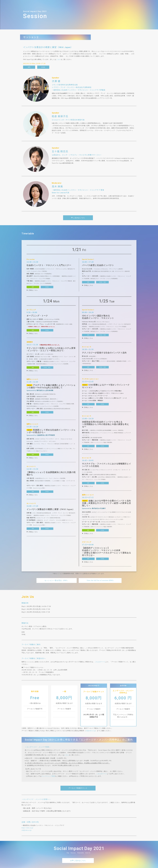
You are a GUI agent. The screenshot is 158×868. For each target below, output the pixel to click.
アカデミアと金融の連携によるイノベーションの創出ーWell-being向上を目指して (51, 386)
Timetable (81, 853)
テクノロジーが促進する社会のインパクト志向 (104, 353)
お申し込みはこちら (78, 860)
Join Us (88, 853)
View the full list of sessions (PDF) (100, 580)
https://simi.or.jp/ (27, 828)
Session (73, 853)
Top (68, 853)
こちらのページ (100, 662)
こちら (58, 59)
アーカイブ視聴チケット (78, 788)
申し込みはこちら (78, 218)
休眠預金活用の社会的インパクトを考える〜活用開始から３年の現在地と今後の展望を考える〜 (105, 424)
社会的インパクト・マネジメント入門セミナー (49, 265)
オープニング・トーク (37, 316)
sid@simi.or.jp (90, 731)
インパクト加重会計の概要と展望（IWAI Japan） (51, 509)
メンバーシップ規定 (48, 776)
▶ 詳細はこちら (32, 290)
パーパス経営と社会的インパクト (98, 265)
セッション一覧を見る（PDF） (57, 580)
